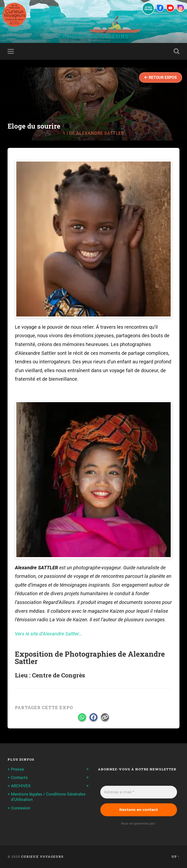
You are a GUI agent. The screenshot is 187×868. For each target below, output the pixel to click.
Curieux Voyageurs (93, 36)
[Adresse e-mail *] (139, 792)
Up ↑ (175, 857)
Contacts (19, 777)
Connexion (21, 808)
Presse (17, 769)
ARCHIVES (21, 786)
